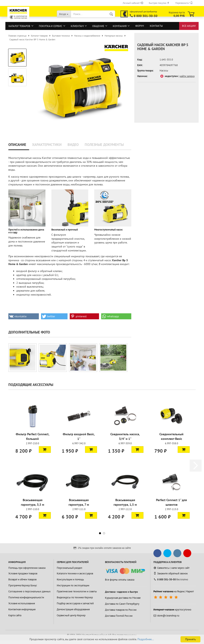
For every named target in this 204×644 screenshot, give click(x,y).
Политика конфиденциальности (26, 597)
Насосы (164, 71)
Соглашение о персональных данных (29, 591)
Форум (140, 26)
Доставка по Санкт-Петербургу (122, 604)
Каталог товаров (19, 26)
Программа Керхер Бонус (23, 585)
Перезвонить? (184, 3)
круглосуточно (172, 610)
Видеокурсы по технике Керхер (75, 597)
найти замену (187, 76)
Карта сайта (15, 615)
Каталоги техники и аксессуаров (75, 573)
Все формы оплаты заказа (120, 580)
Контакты (156, 26)
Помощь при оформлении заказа (27, 568)
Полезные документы (104, 145)
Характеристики (47, 145)
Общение (98, 26)
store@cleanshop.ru (166, 616)
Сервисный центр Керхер (71, 615)
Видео (73, 145)
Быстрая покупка (159, 3)
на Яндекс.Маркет (174, 591)
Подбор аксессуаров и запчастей (75, 603)
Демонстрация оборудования (73, 609)
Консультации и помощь (70, 579)
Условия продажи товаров (23, 573)
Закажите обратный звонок (171, 573)
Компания (120, 26)
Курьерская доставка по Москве (123, 598)
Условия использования (22, 603)
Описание (17, 145)
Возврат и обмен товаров (22, 579)
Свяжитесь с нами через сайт (171, 568)
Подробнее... (146, 639)
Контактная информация (22, 609)
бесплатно (171, 579)
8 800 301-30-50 (146, 16)
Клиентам (77, 26)
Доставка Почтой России (119, 616)
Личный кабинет (133, 3)
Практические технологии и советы (77, 591)
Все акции (189, 26)
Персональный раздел (70, 568)
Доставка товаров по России (121, 610)
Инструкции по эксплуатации (73, 585)
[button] (24, 316)
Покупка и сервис (51, 26)
